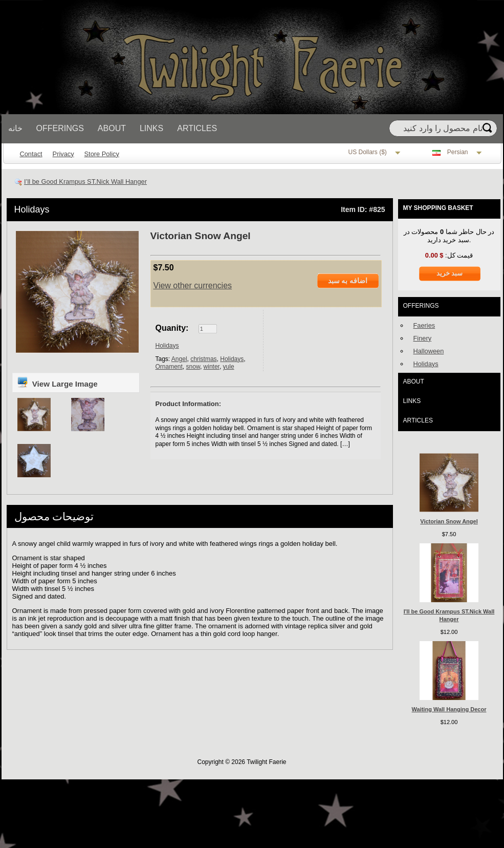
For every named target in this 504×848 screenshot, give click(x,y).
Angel (179, 359)
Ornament (169, 367)
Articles (197, 128)
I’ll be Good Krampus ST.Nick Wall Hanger (85, 182)
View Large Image (57, 382)
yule (229, 367)
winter (212, 367)
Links (151, 128)
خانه (15, 128)
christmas (203, 359)
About (112, 128)
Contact (31, 154)
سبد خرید (450, 273)
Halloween (429, 351)
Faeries (424, 325)
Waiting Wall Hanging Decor (449, 709)
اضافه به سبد (348, 281)
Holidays (32, 209)
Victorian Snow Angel (449, 521)
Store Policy (102, 154)
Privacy (63, 154)
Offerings (60, 128)
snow (193, 367)
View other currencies (193, 285)
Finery (423, 338)
